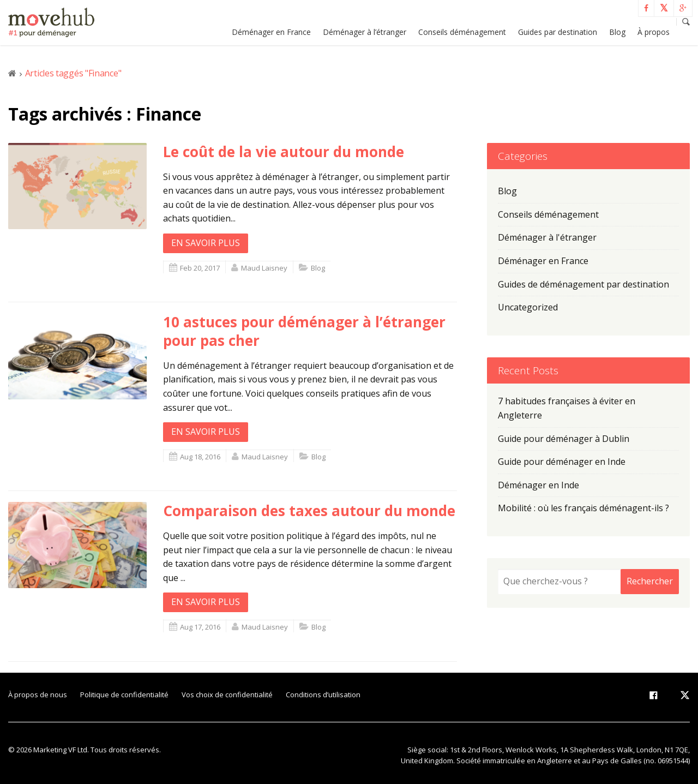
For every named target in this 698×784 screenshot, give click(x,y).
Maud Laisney (264, 268)
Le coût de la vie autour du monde (284, 152)
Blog (617, 32)
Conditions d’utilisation (323, 695)
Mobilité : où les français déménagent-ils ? (583, 508)
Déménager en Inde (538, 485)
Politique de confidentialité (124, 695)
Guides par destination (558, 32)
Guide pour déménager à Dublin (564, 439)
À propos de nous (38, 695)
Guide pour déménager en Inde (562, 462)
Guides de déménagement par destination (583, 284)
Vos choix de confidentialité (227, 695)
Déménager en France (271, 32)
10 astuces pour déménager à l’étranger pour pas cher (304, 331)
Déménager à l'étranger (547, 237)
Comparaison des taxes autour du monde (309, 511)
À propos (654, 32)
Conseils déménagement (462, 32)
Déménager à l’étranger (365, 32)
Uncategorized (528, 307)
